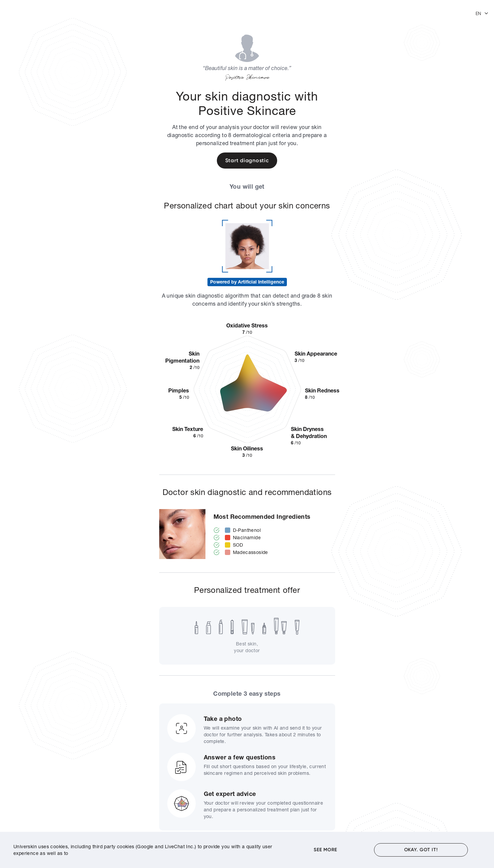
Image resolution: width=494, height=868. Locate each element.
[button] (482, 14)
